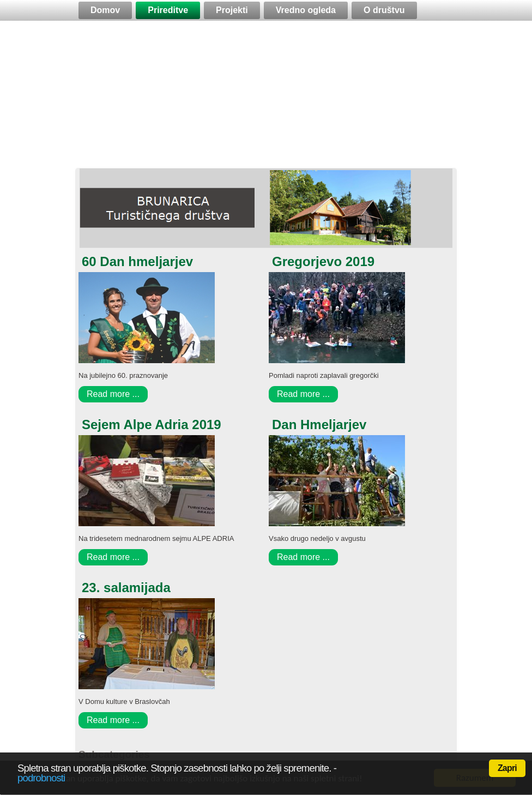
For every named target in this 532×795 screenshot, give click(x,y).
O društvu (384, 10)
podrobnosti (41, 778)
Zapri (507, 768)
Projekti (232, 10)
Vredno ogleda (306, 10)
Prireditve (168, 10)
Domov (105, 10)
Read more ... (113, 394)
